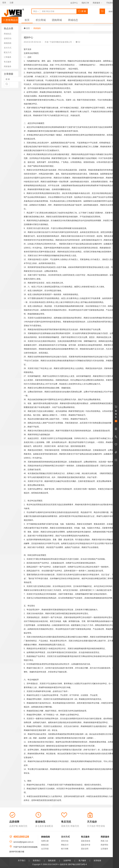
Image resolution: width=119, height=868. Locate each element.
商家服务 (97, 3)
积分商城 (41, 20)
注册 (11, 3)
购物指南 (8, 43)
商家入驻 (104, 841)
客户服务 (82, 861)
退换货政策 (86, 841)
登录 (4, 3)
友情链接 (97, 861)
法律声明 (67, 861)
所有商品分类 (11, 21)
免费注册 (45, 841)
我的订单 (85, 3)
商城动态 (73, 20)
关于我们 (22, 861)
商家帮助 (104, 845)
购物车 (111, 12)
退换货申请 (86, 845)
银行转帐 (65, 849)
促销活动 (8, 38)
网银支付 (65, 845)
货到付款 (65, 841)
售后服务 (8, 62)
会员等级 (45, 849)
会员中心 (74, 3)
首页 (27, 20)
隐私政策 (52, 861)
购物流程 (45, 845)
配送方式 (8, 52)
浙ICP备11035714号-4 (77, 864)
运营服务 (104, 849)
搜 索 (82, 11)
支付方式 (8, 48)
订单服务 (8, 57)
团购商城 (57, 20)
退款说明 (85, 849)
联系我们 (37, 861)
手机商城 (111, 3)
